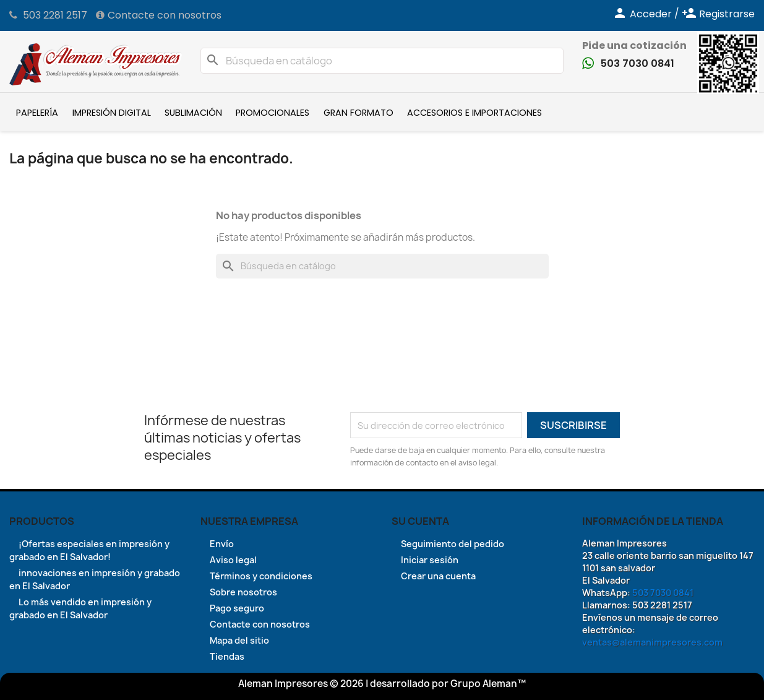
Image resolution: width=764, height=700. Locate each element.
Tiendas (227, 656)
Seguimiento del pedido (453, 544)
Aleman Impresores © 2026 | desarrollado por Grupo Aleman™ (382, 684)
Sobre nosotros (243, 592)
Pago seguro (237, 608)
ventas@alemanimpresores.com (652, 642)
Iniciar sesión (430, 560)
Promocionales (273, 113)
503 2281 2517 (55, 15)
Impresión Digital (112, 113)
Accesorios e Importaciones (474, 113)
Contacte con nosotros (165, 15)
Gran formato (358, 113)
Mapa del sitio (239, 640)
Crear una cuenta (438, 576)
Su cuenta (420, 521)
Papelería (37, 113)
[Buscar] (382, 61)
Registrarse (718, 14)
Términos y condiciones (261, 576)
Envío (222, 544)
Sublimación (193, 113)
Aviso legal (233, 560)
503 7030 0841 (637, 63)
